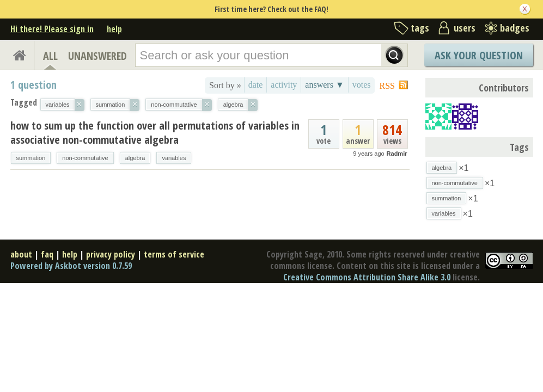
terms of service (174, 254)
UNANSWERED (97, 56)
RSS (387, 86)
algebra (135, 158)
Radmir (397, 154)
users (465, 28)
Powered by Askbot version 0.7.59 (71, 266)
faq (47, 254)
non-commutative (85, 158)
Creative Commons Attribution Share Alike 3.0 (367, 277)
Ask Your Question (479, 55)
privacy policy (111, 254)
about (21, 254)
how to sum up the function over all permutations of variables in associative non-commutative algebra (155, 133)
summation (31, 158)
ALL (50, 56)
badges (515, 28)
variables (174, 158)
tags (420, 28)
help (114, 29)
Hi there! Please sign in (52, 29)
